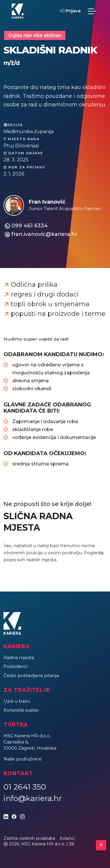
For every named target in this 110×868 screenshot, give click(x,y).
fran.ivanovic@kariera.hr (44, 234)
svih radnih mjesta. (37, 560)
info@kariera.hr (33, 798)
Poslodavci (15, 666)
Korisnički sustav (21, 710)
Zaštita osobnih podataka (29, 838)
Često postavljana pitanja (31, 675)
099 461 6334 (30, 226)
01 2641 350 (25, 787)
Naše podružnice (23, 759)
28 (72, 844)
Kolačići (67, 838)
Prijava (70, 11)
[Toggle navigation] (92, 11)
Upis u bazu (17, 701)
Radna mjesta (19, 657)
